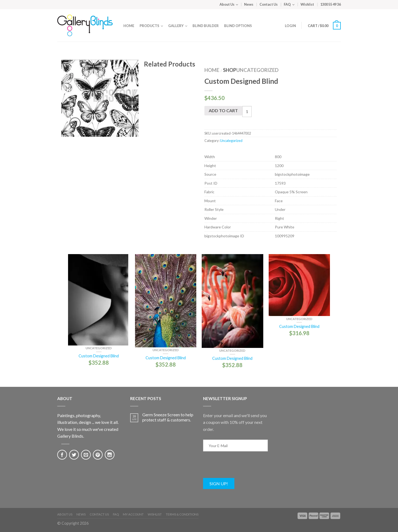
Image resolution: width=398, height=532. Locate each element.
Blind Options (238, 26)
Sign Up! (219, 483)
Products (149, 26)
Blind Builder (206, 26)
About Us (227, 4)
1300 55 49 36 (330, 4)
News (249, 4)
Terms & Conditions (182, 514)
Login (290, 26)
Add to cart (223, 110)
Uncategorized (257, 70)
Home (129, 26)
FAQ (287, 4)
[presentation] (244, 467)
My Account (133, 514)
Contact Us (269, 4)
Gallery (176, 26)
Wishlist (307, 4)
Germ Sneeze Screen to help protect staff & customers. (168, 417)
